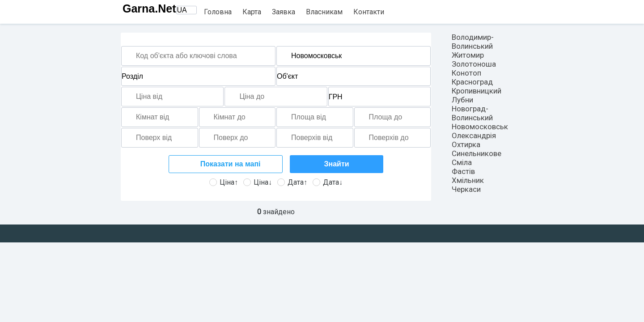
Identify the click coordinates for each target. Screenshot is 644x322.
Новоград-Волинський (472, 113)
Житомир (468, 55)
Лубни (462, 100)
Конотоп (466, 73)
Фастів (463, 171)
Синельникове (477, 153)
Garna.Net (149, 8)
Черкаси (466, 189)
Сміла (462, 162)
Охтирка (466, 144)
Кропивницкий (477, 91)
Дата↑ (292, 182)
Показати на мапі (229, 164)
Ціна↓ (258, 182)
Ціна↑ (224, 182)
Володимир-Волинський (473, 42)
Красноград (472, 82)
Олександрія (474, 136)
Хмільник (468, 180)
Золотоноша (474, 64)
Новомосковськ (480, 127)
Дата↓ (328, 182)
